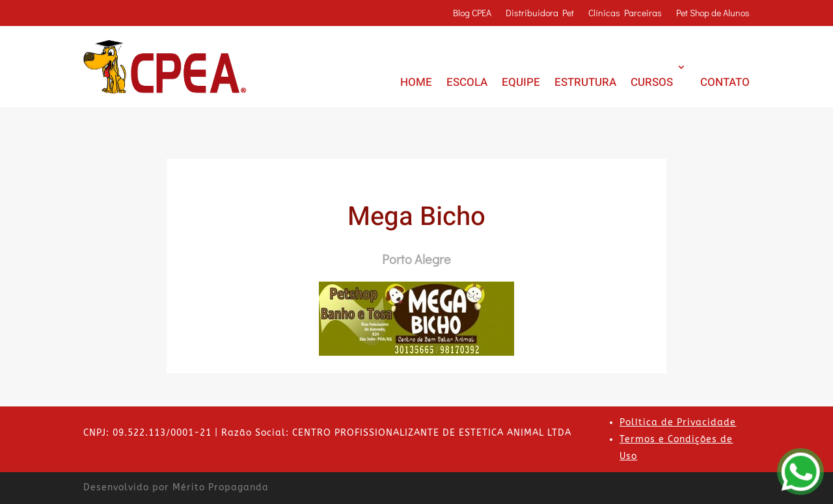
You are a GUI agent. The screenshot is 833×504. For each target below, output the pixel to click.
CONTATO (725, 82)
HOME (416, 82)
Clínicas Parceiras (625, 14)
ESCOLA (467, 82)
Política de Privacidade (678, 422)
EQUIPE (521, 82)
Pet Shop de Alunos (713, 14)
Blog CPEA (472, 14)
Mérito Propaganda (221, 487)
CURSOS (652, 82)
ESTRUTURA (585, 82)
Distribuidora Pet (540, 14)
